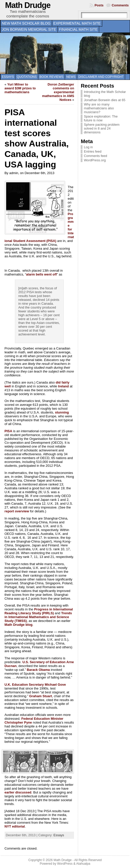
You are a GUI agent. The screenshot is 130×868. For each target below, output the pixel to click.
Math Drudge (28, 5)
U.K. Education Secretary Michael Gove (35, 685)
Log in (88, 147)
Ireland (63, 386)
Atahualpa (83, 864)
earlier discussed (18, 792)
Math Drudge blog (19, 625)
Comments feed (95, 156)
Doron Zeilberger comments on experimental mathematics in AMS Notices (58, 92)
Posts (99, 5)
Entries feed (92, 151)
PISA (8, 431)
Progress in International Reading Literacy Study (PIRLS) (39, 611)
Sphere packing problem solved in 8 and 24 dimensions (102, 128)
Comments (120, 5)
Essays (8, 77)
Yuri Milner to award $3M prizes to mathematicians (20, 88)
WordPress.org (95, 160)
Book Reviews (52, 77)
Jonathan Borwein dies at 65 (105, 100)
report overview (17, 511)
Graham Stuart (41, 696)
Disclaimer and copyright (101, 77)
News (71, 77)
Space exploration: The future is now (101, 118)
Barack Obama (38, 670)
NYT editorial (15, 826)
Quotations (27, 77)
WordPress (65, 864)
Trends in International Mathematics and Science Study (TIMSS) (38, 617)
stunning (62, 412)
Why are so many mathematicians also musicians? (99, 108)
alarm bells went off (41, 274)
